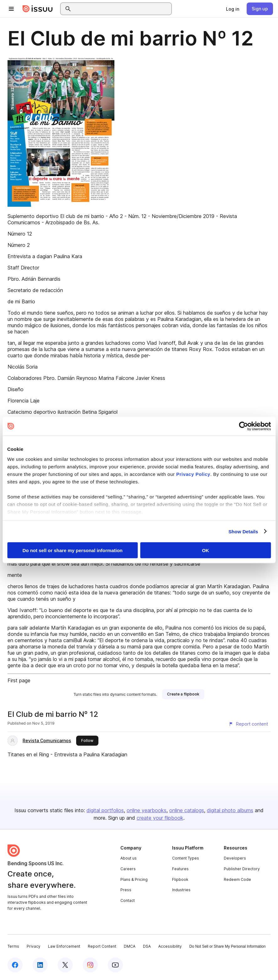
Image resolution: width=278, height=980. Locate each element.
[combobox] (122, 9)
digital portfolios (105, 810)
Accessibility (170, 946)
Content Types (186, 858)
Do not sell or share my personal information (73, 550)
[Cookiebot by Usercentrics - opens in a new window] (243, 426)
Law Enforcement (64, 946)
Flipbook (180, 879)
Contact (128, 900)
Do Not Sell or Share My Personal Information (227, 946)
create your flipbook (160, 818)
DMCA (130, 946)
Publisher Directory (242, 869)
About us (129, 858)
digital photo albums (230, 810)
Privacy (34, 946)
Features (180, 869)
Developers (235, 858)
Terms (13, 946)
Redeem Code (237, 879)
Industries (181, 890)
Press (126, 890)
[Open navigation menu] (11, 9)
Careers (128, 869)
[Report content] (248, 724)
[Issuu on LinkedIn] (40, 965)
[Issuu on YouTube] (115, 965)
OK (205, 550)
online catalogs (187, 810)
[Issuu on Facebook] (15, 965)
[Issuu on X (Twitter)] (65, 965)
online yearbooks (147, 810)
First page (19, 680)
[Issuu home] (38, 9)
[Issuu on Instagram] (90, 965)
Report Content (102, 946)
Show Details (243, 531)
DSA (147, 946)
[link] (233, 9)
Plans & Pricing (134, 879)
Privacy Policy (193, 474)
